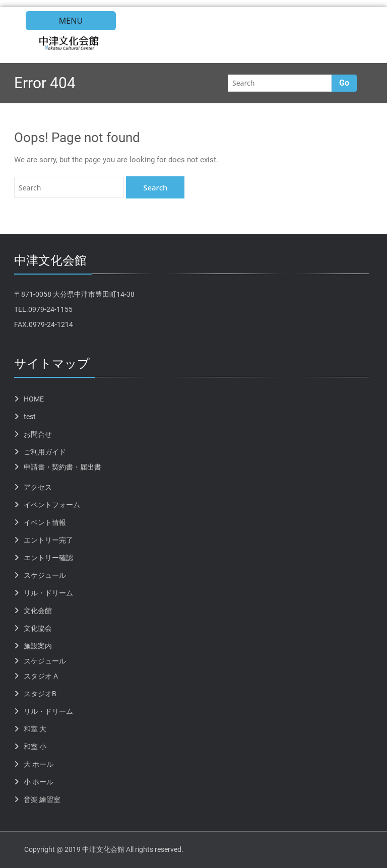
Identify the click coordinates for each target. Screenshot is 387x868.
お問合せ (38, 434)
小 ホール (39, 782)
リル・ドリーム (48, 593)
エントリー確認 (48, 558)
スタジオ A (41, 676)
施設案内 (38, 646)
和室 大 (35, 729)
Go (344, 83)
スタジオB (40, 694)
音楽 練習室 (42, 799)
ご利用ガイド (45, 452)
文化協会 (38, 628)
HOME (34, 399)
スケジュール (45, 575)
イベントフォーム (52, 505)
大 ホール (39, 764)
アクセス (38, 487)
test (30, 417)
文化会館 (38, 611)
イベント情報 (45, 522)
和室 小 (35, 747)
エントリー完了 (48, 540)
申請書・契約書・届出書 (62, 467)
